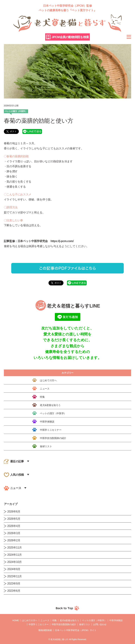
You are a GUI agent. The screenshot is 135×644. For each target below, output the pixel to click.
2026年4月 (14, 526)
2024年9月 (14, 569)
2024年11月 (15, 555)
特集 (55, 620)
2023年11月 (15, 576)
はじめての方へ (30, 620)
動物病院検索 (45, 630)
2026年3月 (14, 533)
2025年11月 (15, 548)
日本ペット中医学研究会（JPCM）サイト (76, 630)
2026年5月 (14, 519)
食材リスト (85, 624)
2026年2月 (14, 540)
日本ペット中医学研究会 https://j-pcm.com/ (46, 241)
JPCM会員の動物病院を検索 (70, 37)
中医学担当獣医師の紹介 (64, 624)
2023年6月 (14, 591)
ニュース (45, 620)
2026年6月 (14, 512)
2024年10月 (15, 562)
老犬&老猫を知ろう (69, 620)
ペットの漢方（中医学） (94, 620)
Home (16, 620)
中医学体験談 (116, 620)
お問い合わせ (100, 624)
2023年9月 (14, 584)
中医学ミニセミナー (39, 624)
